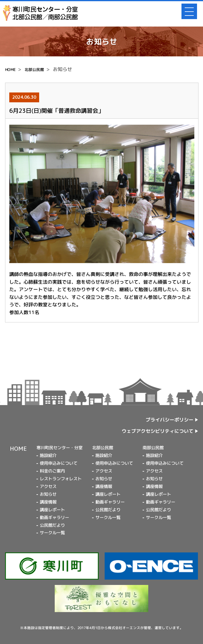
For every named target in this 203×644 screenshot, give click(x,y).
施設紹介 (48, 455)
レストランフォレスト (61, 479)
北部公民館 (34, 70)
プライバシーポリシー (170, 420)
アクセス (48, 487)
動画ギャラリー (54, 518)
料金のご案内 (52, 471)
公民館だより (52, 525)
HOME (10, 70)
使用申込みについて (59, 463)
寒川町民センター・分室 (59, 448)
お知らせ (48, 494)
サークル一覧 (52, 533)
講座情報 (48, 502)
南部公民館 (153, 448)
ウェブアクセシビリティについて (158, 431)
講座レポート (52, 510)
